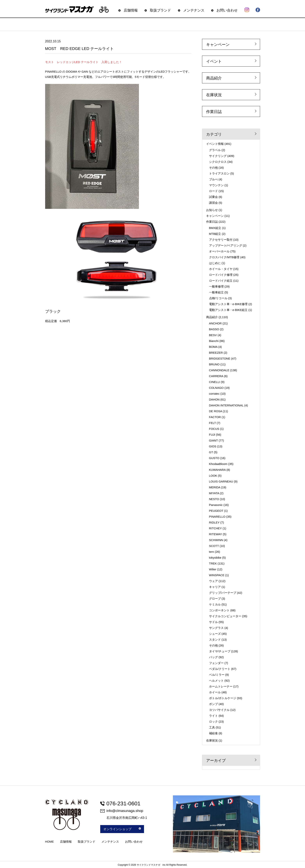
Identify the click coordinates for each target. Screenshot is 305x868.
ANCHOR (215, 323)
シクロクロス (218, 162)
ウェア (213, 581)
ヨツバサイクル (219, 710)
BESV (213, 335)
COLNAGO (216, 388)
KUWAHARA (217, 470)
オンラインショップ (122, 829)
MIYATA (214, 493)
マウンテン (216, 185)
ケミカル (215, 604)
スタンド (215, 640)
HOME (50, 842)
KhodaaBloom (218, 464)
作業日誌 (214, 112)
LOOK (213, 476)
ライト (213, 716)
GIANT (214, 440)
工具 (212, 727)
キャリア (215, 587)
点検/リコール (218, 298)
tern (212, 552)
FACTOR (215, 417)
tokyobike (215, 558)
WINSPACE (217, 575)
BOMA (213, 347)
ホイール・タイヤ (221, 269)
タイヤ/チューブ (220, 651)
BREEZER (216, 353)
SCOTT (214, 546)
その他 (213, 168)
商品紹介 (214, 78)
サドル (213, 622)
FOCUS (214, 429)
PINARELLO (217, 517)
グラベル (215, 150)
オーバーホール (219, 251)
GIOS (213, 446)
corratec (214, 394)
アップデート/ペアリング (226, 245)
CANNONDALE (219, 370)
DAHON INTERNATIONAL (226, 405)
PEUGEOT (216, 511)
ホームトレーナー (221, 686)
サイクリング (218, 156)
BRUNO (214, 364)
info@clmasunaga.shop (122, 811)
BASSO (214, 329)
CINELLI (215, 382)
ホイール (215, 692)
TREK (213, 563)
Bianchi (214, 341)
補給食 (213, 733)
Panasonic (216, 505)
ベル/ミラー (217, 675)
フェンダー (216, 663)
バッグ (213, 657)
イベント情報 (215, 144)
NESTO (214, 499)
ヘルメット (216, 681)
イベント (214, 61)
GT (211, 452)
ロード (213, 191)
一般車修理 (216, 286)
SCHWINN (216, 540)
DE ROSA (216, 411)
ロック (213, 722)
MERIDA (215, 487)
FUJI (212, 435)
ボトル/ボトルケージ (223, 698)
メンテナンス (194, 10)
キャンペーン (218, 45)
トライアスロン (219, 173)
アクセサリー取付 (221, 240)
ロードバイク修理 (221, 275)
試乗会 (213, 197)
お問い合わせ (227, 10)
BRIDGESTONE (220, 358)
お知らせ (212, 210)
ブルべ (213, 179)
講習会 (213, 203)
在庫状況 (214, 95)
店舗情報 (131, 10)
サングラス (216, 628)
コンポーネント (219, 610)
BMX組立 (215, 228)
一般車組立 (216, 292)
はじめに (215, 263)
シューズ (215, 634)
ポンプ (213, 704)
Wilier (213, 569)
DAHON (214, 399)
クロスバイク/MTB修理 (224, 257)
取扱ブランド (160, 10)
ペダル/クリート (220, 669)
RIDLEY (214, 522)
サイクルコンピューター (225, 616)
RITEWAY (216, 534)
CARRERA (216, 376)
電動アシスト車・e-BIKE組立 (228, 310)
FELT (212, 423)
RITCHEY (216, 528)
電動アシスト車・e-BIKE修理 (228, 304)
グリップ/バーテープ (223, 593)
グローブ (215, 599)
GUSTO (214, 458)
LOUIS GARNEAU (221, 481)
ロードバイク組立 (221, 281)
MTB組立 (215, 234)
